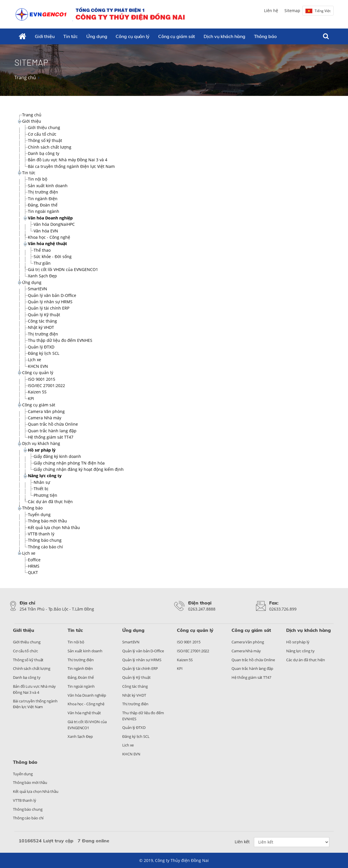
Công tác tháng (42, 321)
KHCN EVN (38, 366)
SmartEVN (38, 289)
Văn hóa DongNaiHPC (54, 224)
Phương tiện (45, 495)
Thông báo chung (45, 540)
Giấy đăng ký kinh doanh (57, 456)
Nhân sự (42, 482)
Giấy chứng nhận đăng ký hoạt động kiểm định (79, 469)
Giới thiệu (45, 36)
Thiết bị (41, 489)
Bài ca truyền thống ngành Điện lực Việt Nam (71, 166)
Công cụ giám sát (177, 36)
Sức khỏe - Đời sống (53, 256)
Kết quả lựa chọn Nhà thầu (54, 527)
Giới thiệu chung (44, 127)
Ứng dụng (97, 36)
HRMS (34, 566)
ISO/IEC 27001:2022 (46, 385)
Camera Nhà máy (45, 418)
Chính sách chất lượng (50, 147)
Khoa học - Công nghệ (49, 237)
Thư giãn (42, 263)
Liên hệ (271, 11)
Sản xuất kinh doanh (48, 186)
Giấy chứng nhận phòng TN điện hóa (69, 463)
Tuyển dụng (39, 514)
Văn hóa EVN (46, 231)
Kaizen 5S (37, 392)
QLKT (33, 572)
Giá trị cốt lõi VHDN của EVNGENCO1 (63, 269)
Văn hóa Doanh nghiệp (50, 218)
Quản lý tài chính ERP (49, 308)
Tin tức (70, 36)
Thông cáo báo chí (45, 547)
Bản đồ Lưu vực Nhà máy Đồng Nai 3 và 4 (68, 160)
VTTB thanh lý (41, 534)
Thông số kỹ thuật (45, 140)
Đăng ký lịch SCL (44, 353)
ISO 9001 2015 (42, 379)
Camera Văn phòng (46, 411)
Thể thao (42, 250)
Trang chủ (25, 77)
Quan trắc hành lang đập (52, 431)
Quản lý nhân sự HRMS (50, 302)
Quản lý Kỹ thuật (44, 315)
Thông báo (265, 36)
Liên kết (242, 842)
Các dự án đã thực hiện (50, 502)
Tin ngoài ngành (44, 211)
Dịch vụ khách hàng (224, 36)
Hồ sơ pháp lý (42, 450)
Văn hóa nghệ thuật (47, 243)
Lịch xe (35, 360)
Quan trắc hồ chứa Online (53, 424)
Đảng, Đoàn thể (43, 205)
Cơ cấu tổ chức (42, 134)
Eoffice (34, 560)
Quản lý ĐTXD (41, 347)
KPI (31, 398)
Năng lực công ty (45, 476)
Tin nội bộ (38, 179)
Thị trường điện (43, 192)
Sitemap (292, 11)
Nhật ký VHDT (41, 327)
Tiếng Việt (318, 11)
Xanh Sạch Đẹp (42, 276)
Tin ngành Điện (43, 199)
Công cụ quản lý (133, 36)
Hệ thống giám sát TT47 (51, 437)
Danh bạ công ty (44, 153)
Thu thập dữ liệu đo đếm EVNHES (60, 340)
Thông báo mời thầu (47, 521)
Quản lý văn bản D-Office (52, 295)
